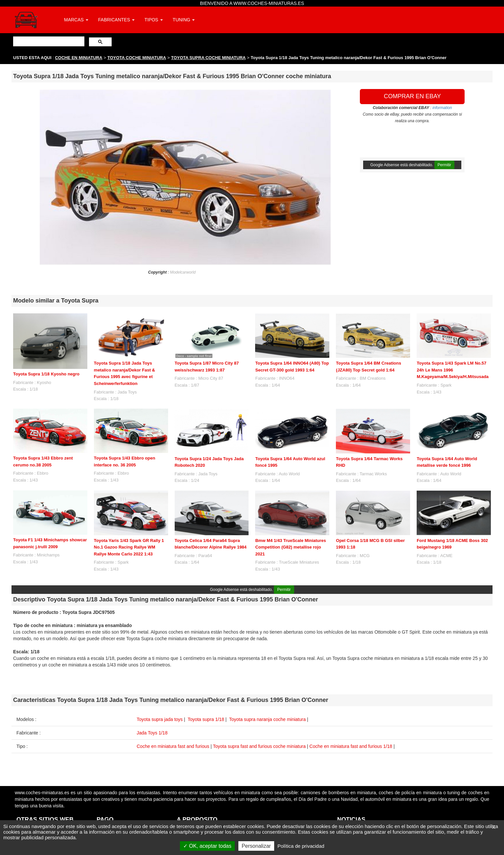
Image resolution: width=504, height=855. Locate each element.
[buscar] (48, 41)
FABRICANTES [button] (116, 20)
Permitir (444, 165)
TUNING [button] (184, 20)
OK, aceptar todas (207, 846)
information (442, 108)
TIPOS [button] (154, 20)
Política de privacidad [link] (301, 846)
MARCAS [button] (76, 20)
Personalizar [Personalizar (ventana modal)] (256, 846)
